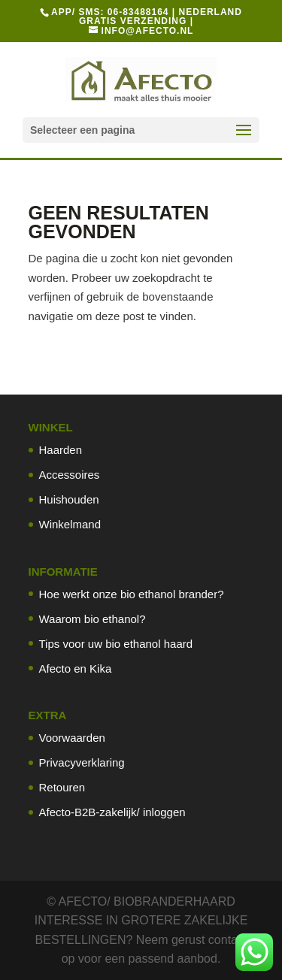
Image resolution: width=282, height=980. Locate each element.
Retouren (62, 787)
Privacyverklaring (82, 762)
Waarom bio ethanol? (92, 619)
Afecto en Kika (76, 668)
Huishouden (69, 499)
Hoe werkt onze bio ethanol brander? (132, 594)
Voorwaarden (72, 738)
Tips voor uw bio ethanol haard (116, 644)
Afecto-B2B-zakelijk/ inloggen (112, 812)
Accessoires (70, 475)
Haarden (61, 450)
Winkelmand (70, 524)
